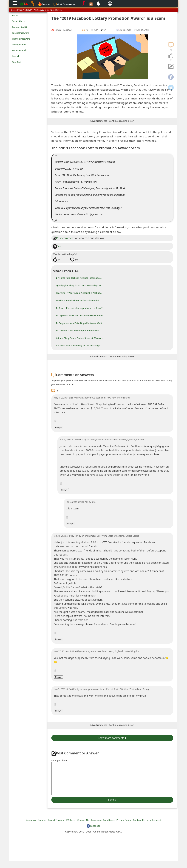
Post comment (64, 238)
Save (57, 246)
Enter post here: (59, 761)
